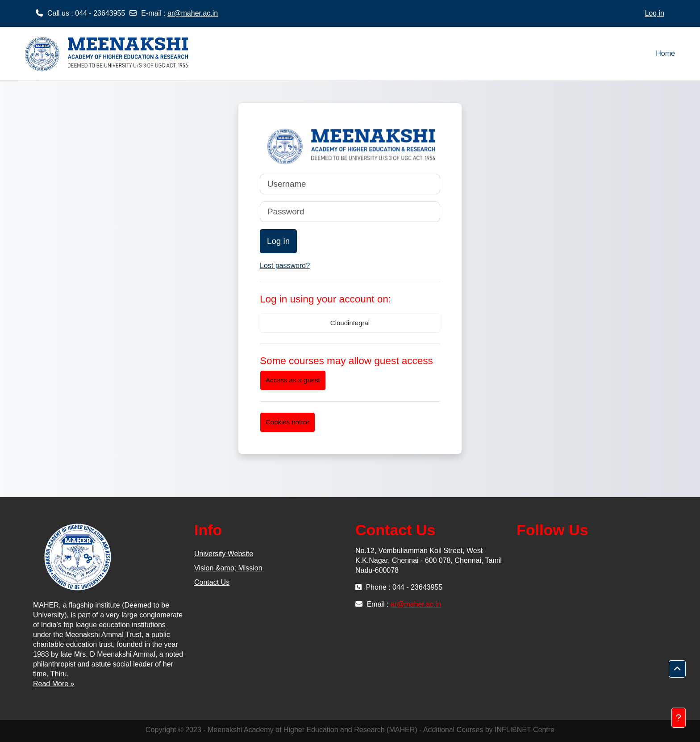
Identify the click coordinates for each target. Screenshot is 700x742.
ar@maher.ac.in (193, 13)
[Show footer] (679, 718)
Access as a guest (293, 380)
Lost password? (285, 266)
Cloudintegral (350, 323)
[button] (677, 669)
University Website (224, 554)
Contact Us (212, 582)
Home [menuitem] (665, 53)
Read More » (54, 684)
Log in (654, 13)
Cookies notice (287, 422)
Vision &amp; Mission (228, 568)
